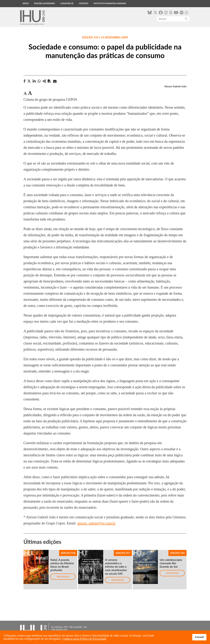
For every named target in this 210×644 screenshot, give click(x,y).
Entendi (199, 637)
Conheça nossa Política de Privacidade (84, 639)
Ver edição (63, 577)
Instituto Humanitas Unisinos (110, 3)
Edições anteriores (44, 3)
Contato (83, 3)
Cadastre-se (67, 3)
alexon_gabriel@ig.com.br (96, 523)
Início (26, 3)
